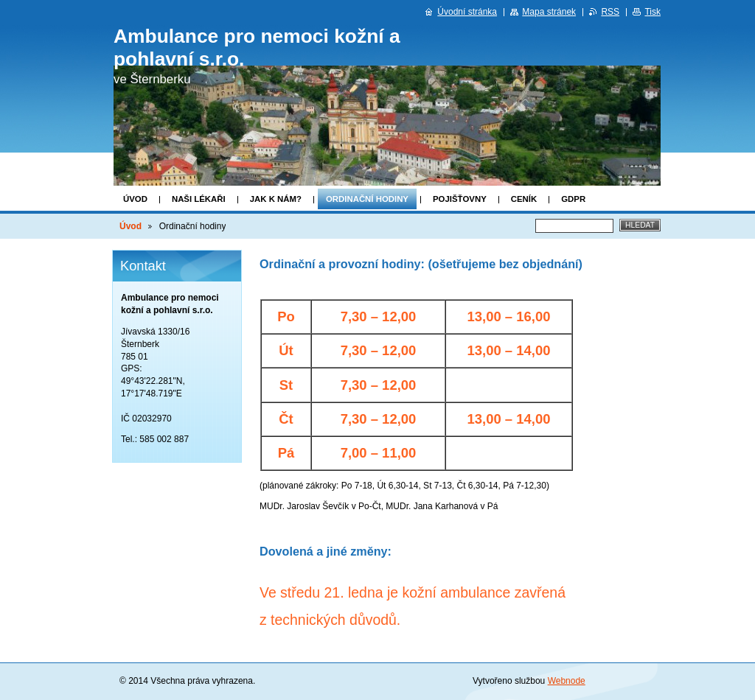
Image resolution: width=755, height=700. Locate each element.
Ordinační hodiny (367, 199)
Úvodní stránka (467, 12)
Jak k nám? (276, 199)
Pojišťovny (460, 199)
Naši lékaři (199, 199)
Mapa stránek (549, 12)
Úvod (135, 199)
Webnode (567, 681)
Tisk (653, 12)
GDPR (573, 199)
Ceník (524, 199)
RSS (610, 12)
